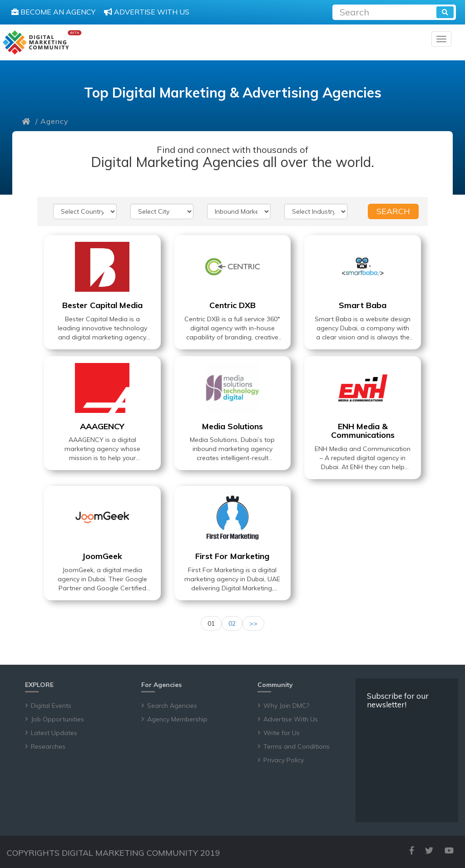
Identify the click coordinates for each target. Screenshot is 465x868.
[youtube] (449, 851)
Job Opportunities (57, 719)
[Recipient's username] (385, 11)
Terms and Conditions (297, 746)
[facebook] (412, 851)
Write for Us (282, 733)
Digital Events (51, 706)
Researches (48, 746)
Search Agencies (172, 706)
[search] (445, 12)
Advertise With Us (291, 719)
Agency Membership (177, 719)
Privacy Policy (284, 760)
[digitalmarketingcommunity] (42, 42)
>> (253, 623)
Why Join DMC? (286, 706)
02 (232, 623)
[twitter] (429, 851)
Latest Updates (54, 733)
